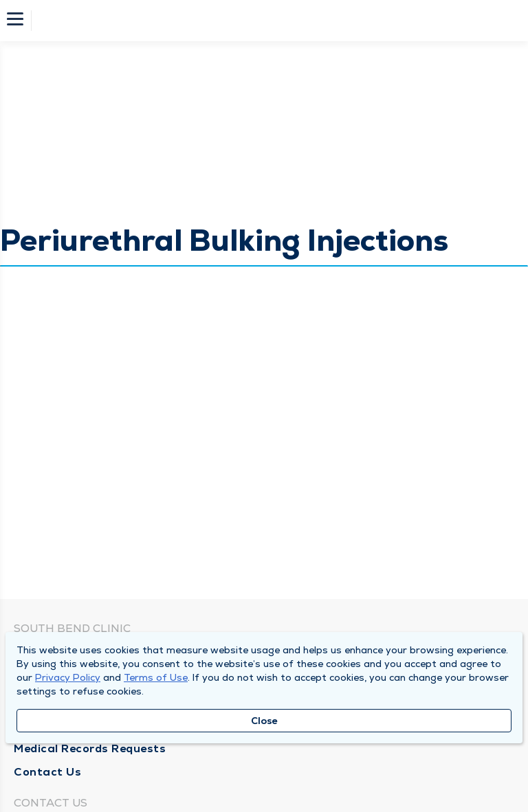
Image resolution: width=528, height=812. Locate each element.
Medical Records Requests (90, 748)
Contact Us (47, 772)
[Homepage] (273, 21)
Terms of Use (156, 677)
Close (264, 721)
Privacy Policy (68, 677)
